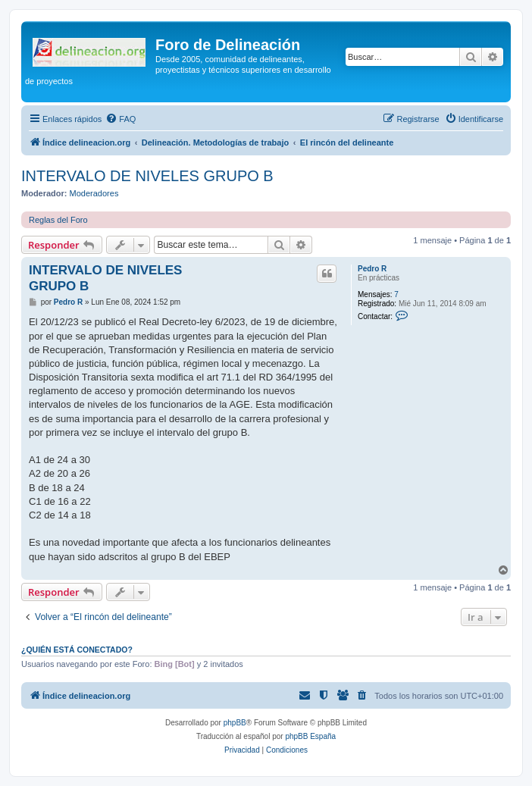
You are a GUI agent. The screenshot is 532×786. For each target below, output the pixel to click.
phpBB (235, 723)
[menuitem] (120, 119)
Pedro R (372, 269)
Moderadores (94, 193)
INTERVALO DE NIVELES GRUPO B (147, 176)
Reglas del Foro (58, 220)
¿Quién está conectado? (77, 650)
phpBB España (310, 736)
